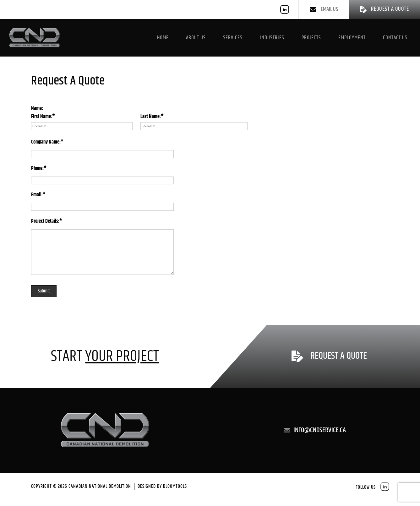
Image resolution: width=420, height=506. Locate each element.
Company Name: (46, 142)
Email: (37, 195)
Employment (352, 38)
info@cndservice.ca (320, 430)
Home (163, 38)
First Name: (42, 117)
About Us (196, 38)
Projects (311, 38)
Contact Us (395, 38)
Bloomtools (175, 486)
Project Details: (45, 222)
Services (233, 38)
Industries (272, 38)
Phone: (37, 169)
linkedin (285, 9)
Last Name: (151, 117)
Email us (329, 9)
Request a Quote (339, 356)
